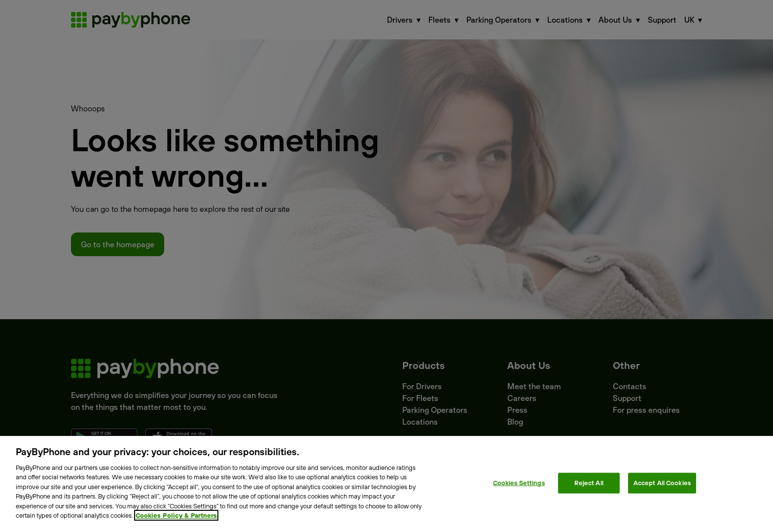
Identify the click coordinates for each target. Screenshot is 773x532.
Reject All (589, 483)
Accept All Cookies (662, 483)
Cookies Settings (519, 483)
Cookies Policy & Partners (176, 515)
